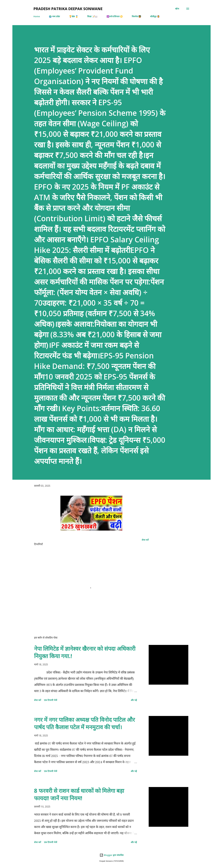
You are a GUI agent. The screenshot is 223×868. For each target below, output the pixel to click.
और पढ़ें (134, 700)
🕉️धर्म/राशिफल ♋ (115, 16)
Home (37, 16)
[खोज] (177, 9)
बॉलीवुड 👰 (155, 16)
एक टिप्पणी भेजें (50, 700)
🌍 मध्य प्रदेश (54, 16)
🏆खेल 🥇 (74, 16)
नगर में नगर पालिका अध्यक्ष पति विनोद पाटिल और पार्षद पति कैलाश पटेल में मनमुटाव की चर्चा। (84, 723)
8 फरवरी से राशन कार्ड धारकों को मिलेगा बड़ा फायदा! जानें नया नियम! (79, 794)
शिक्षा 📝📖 (92, 16)
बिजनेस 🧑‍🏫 (136, 16)
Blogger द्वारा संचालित (112, 855)
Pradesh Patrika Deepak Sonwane (68, 9)
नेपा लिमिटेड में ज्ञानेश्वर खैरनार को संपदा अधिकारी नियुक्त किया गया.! (85, 652)
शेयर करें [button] (145, 540)
